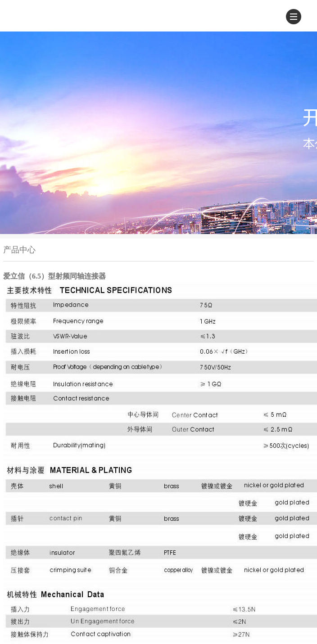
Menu (296, 15)
